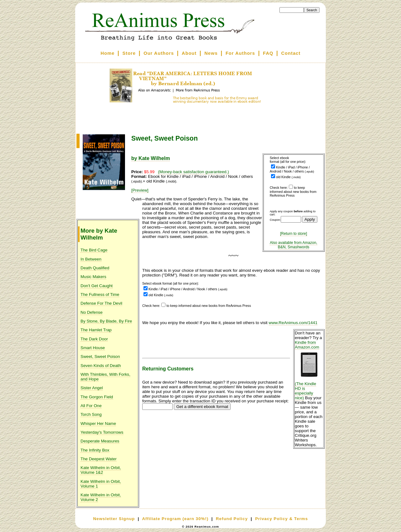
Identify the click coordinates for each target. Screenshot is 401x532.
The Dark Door (94, 339)
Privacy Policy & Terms (281, 519)
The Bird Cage (94, 250)
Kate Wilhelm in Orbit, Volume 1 (101, 484)
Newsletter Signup (114, 519)
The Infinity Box (95, 450)
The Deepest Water (99, 459)
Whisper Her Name (98, 424)
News (211, 53)
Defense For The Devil (101, 303)
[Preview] (140, 190)
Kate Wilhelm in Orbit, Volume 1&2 (101, 470)
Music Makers (93, 277)
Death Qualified (95, 268)
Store (129, 53)
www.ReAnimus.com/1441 (293, 323)
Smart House (93, 348)
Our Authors (159, 53)
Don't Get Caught (97, 286)
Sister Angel (92, 388)
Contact (291, 53)
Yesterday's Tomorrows (102, 432)
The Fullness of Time (100, 294)
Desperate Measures (100, 441)
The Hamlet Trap (96, 330)
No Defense (91, 312)
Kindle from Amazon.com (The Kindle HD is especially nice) (309, 370)
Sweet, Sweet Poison (100, 356)
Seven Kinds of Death (101, 366)
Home (108, 53)
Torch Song (91, 414)
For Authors (240, 53)
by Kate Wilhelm (151, 158)
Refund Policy (232, 519)
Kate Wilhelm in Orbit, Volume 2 (101, 497)
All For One (91, 406)
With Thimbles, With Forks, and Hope (105, 377)
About (189, 53)
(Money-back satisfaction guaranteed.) (193, 172)
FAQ (268, 53)
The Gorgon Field (97, 397)
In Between (91, 259)
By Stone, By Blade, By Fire (106, 321)
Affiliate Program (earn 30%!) (175, 519)
